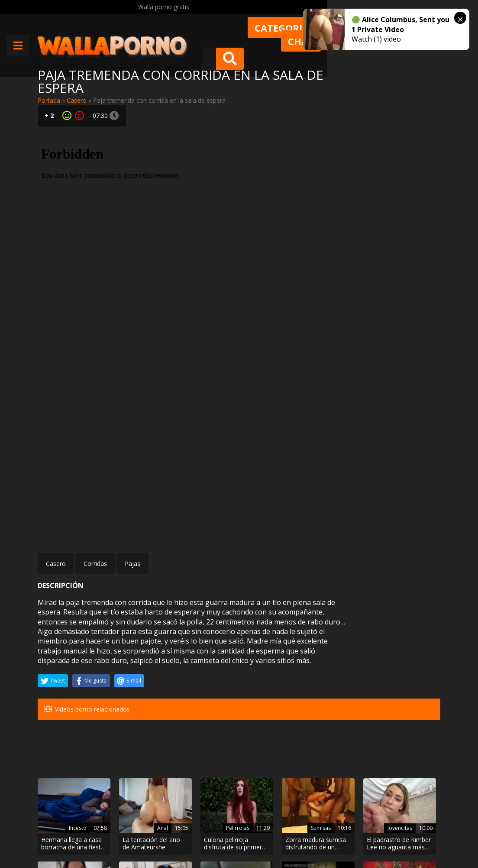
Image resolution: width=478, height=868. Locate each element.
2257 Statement (295, 837)
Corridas (95, 368)
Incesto (65, 663)
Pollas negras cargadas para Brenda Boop (335, 752)
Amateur (406, 663)
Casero (77, 100)
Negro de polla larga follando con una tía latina (204, 752)
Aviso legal (131, 837)
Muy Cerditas (134, 798)
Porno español (333, 727)
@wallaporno (408, 830)
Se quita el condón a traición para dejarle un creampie (410, 752)
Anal (137, 663)
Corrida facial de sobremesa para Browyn (407, 679)
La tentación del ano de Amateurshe (132, 679)
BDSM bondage (129, 727)
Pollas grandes (197, 727)
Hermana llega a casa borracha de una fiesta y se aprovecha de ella (66, 679)
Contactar (129, 814)
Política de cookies (234, 837)
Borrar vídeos (177, 837)
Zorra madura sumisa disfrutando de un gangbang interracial (271, 679)
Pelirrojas (199, 663)
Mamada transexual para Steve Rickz (268, 752)
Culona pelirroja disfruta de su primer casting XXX (204, 679)
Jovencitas (336, 663)
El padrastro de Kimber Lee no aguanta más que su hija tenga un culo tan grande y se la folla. (340, 679)
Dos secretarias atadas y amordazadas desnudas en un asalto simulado (132, 752)
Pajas (132, 368)
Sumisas (269, 663)
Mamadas (267, 736)
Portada (49, 100)
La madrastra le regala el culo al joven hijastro (63, 752)
